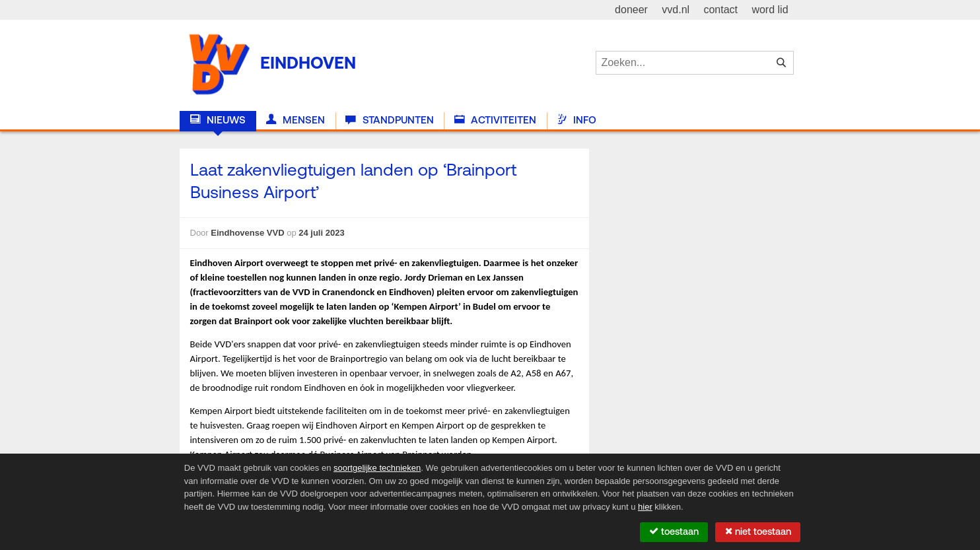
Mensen (296, 120)
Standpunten (389, 120)
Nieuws (218, 120)
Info (577, 120)
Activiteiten (495, 120)
